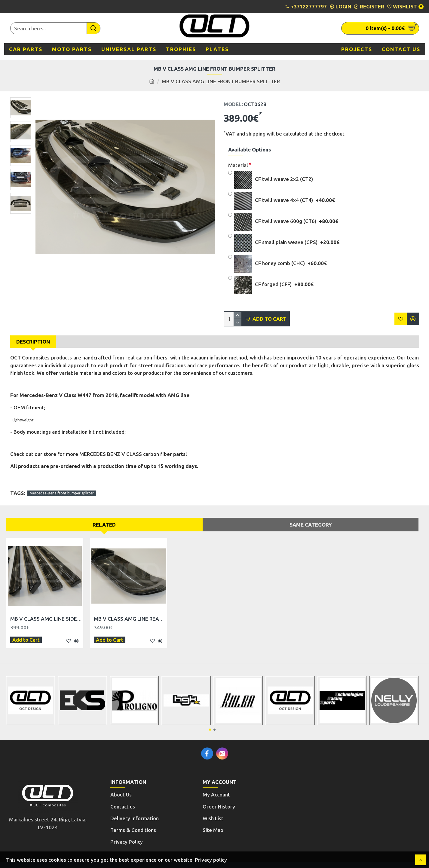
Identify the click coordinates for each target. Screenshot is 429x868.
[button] (210, 721)
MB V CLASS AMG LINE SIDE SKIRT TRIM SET (46, 613)
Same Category (311, 519)
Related (104, 519)
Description (33, 342)
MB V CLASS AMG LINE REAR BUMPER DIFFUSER (130, 613)
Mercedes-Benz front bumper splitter (62, 487)
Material (238, 165)
